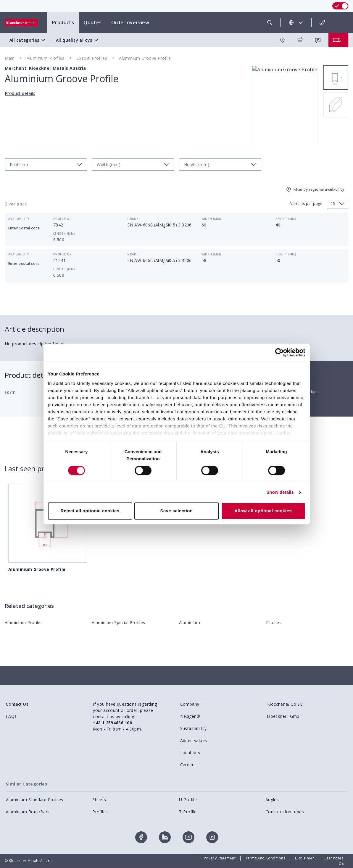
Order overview (130, 22)
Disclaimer (304, 858)
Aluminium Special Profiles (118, 622)
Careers (188, 765)
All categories (28, 40)
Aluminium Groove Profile (145, 58)
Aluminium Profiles (46, 58)
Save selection (177, 511)
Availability (19, 219)
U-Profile (188, 800)
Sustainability (194, 728)
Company (190, 704)
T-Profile (188, 812)
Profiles (274, 622)
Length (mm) (64, 234)
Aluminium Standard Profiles (35, 800)
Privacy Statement (220, 858)
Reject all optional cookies (90, 511)
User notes (333, 858)
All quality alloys (78, 40)
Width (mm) (211, 219)
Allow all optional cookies (263, 511)
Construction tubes (285, 812)
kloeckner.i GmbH (285, 716)
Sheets (99, 800)
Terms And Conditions (265, 858)
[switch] (340, 6)
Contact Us (17, 704)
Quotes (92, 22)
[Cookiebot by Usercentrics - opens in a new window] (279, 352)
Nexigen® (190, 716)
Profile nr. (63, 219)
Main (10, 58)
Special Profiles (92, 58)
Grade (133, 219)
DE (341, 863)
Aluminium (190, 622)
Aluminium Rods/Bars (28, 812)
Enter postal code (24, 228)
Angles (272, 800)
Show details (280, 492)
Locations (190, 753)
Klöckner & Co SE (285, 704)
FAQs (11, 716)
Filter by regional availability (315, 190)
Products (63, 22)
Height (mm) (286, 219)
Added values (194, 740)
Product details (20, 93)
